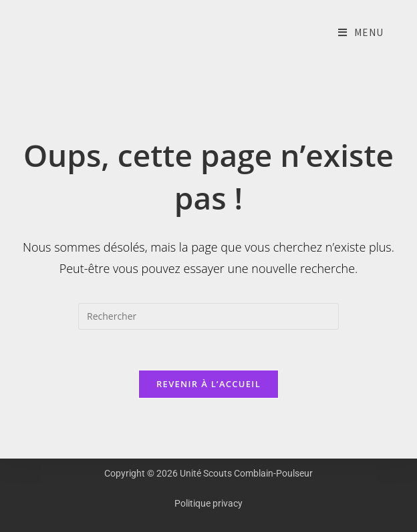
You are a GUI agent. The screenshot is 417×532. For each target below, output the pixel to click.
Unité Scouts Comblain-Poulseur (20, 33)
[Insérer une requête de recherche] (208, 316)
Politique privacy (208, 503)
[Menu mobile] (361, 33)
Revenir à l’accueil (208, 384)
